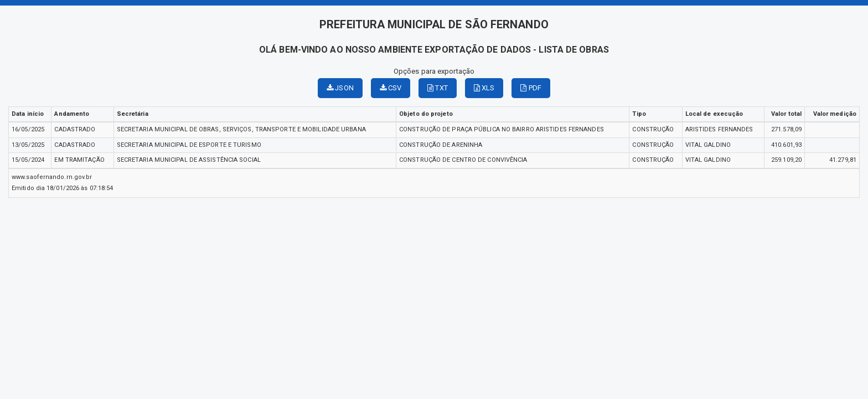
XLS (484, 88)
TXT (438, 88)
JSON (340, 88)
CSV (391, 88)
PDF (531, 88)
